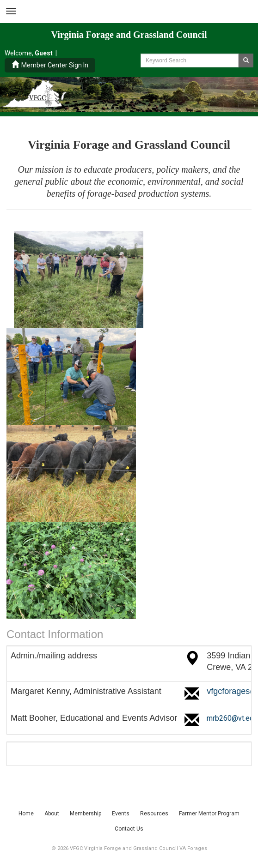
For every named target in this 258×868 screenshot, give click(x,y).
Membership (86, 814)
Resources (154, 814)
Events (121, 814)
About (52, 814)
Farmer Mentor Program (209, 814)
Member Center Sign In (50, 65)
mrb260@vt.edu (232, 718)
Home (26, 814)
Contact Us (129, 829)
